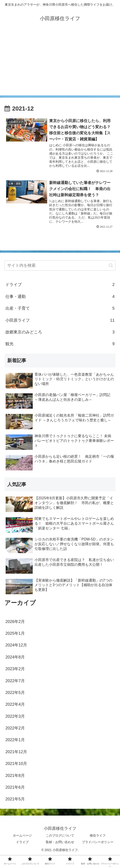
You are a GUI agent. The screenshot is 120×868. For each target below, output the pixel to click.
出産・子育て (60, 308)
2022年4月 (15, 704)
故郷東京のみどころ (60, 332)
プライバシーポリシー (98, 842)
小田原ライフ (60, 320)
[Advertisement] (60, 64)
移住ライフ (98, 835)
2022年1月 (15, 740)
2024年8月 (15, 657)
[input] (60, 266)
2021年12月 (16, 752)
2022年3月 (15, 716)
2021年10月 (16, 764)
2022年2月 (15, 728)
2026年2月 (15, 622)
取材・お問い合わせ (60, 842)
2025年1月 (15, 633)
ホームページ (22, 835)
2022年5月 (15, 693)
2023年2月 (15, 669)
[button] (111, 265)
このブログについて (60, 835)
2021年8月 (15, 776)
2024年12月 (16, 645)
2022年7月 (15, 681)
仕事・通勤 (60, 297)
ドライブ (60, 285)
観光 (60, 344)
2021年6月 (15, 787)
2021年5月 (15, 799)
